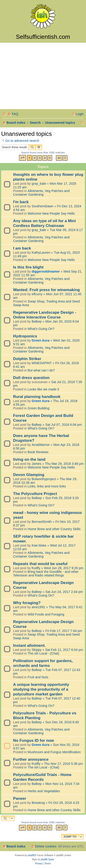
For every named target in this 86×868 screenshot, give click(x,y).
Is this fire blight (28, 267)
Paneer (20, 798)
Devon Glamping (29, 475)
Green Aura (40, 340)
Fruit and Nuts (38, 677)
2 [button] (35, 158)
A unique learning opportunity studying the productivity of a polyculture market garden (41, 689)
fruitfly (36, 568)
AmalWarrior (41, 445)
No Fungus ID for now (33, 740)
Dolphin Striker (27, 359)
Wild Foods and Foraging (46, 614)
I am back (22, 248)
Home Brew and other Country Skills (54, 529)
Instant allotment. (29, 645)
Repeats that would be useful (40, 564)
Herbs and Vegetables (44, 791)
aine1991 (38, 607)
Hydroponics (25, 336)
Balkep (37, 321)
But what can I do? (41, 370)
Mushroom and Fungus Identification (54, 752)
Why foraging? (27, 603)
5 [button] (50, 158)
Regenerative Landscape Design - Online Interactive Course (45, 315)
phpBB (31, 855)
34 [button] (59, 158)
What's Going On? (41, 329)
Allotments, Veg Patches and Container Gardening (41, 193)
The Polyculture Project (35, 494)
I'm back (21, 202)
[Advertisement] (43, 77)
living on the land (29, 459)
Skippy (37, 650)
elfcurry (37, 294)
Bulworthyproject (44, 479)
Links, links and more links (47, 486)
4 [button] (45, 158)
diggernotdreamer (46, 271)
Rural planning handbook (37, 397)
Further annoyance (31, 759)
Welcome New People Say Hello (51, 213)
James (36, 464)
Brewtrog (38, 803)
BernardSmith (42, 522)
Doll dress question (31, 378)
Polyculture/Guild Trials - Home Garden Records (42, 777)
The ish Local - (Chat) (43, 653)
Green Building (39, 408)
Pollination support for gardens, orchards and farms (43, 663)
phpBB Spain (47, 859)
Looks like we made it (43, 389)
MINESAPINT (42, 363)
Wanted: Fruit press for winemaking (46, 290)
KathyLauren (41, 253)
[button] (22, 158)
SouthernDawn (43, 206)
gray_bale (39, 184)
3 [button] (40, 158)
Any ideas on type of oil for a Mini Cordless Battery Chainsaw (44, 223)
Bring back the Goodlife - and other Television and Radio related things (46, 573)
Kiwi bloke (39, 545)
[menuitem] (13, 114)
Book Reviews (38, 452)
